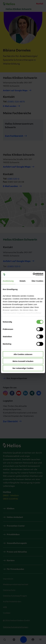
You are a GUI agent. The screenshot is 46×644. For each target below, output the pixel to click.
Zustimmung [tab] (8, 281)
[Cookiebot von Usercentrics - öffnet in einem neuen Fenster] (33, 274)
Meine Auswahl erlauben (23, 361)
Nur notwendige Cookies (23, 368)
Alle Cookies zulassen (23, 354)
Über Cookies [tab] (37, 281)
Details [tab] (23, 281)
